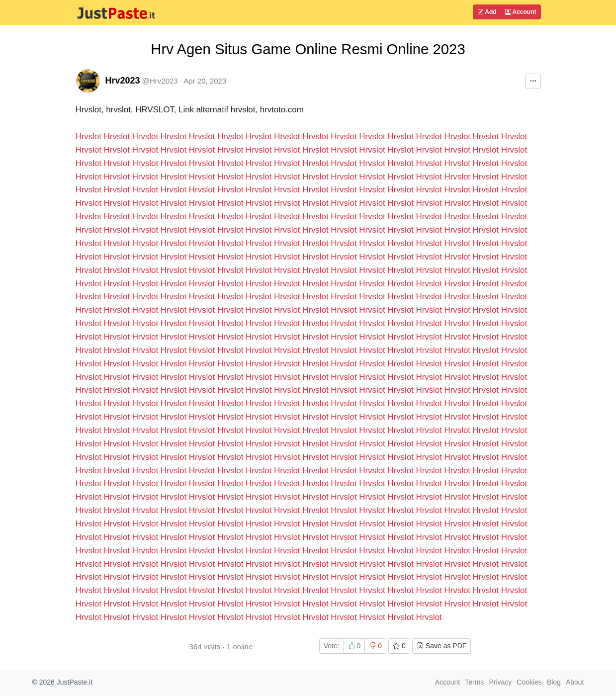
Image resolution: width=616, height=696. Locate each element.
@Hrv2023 (160, 81)
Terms (474, 682)
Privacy (500, 682)
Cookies (529, 682)
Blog (554, 682)
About (575, 682)
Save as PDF (441, 646)
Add (487, 12)
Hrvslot (88, 136)
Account (521, 12)
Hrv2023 (123, 81)
